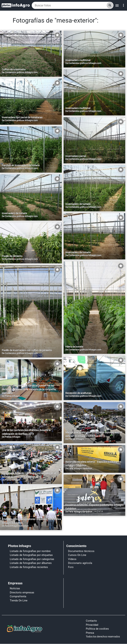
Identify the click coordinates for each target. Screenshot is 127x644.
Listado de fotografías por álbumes (31, 563)
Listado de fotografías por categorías (32, 559)
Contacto (91, 621)
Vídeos (72, 559)
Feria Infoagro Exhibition (80, 469)
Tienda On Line (19, 600)
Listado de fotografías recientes (29, 567)
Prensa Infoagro (13, 396)
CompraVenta (18, 596)
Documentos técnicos (81, 551)
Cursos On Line (77, 555)
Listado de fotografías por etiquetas (31, 555)
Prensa (90, 633)
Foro (71, 567)
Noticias (15, 588)
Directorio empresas (22, 592)
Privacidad (92, 625)
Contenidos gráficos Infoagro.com (21, 72)
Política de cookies (97, 629)
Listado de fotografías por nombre (30, 551)
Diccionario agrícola (80, 563)
